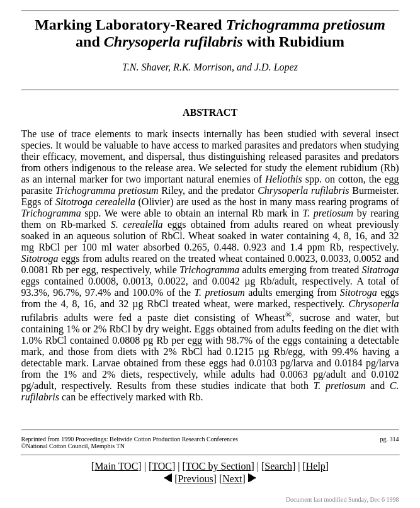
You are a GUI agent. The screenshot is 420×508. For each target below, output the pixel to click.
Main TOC (116, 466)
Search (278, 466)
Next (232, 479)
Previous (196, 479)
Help (316, 466)
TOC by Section (219, 466)
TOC (162, 466)
